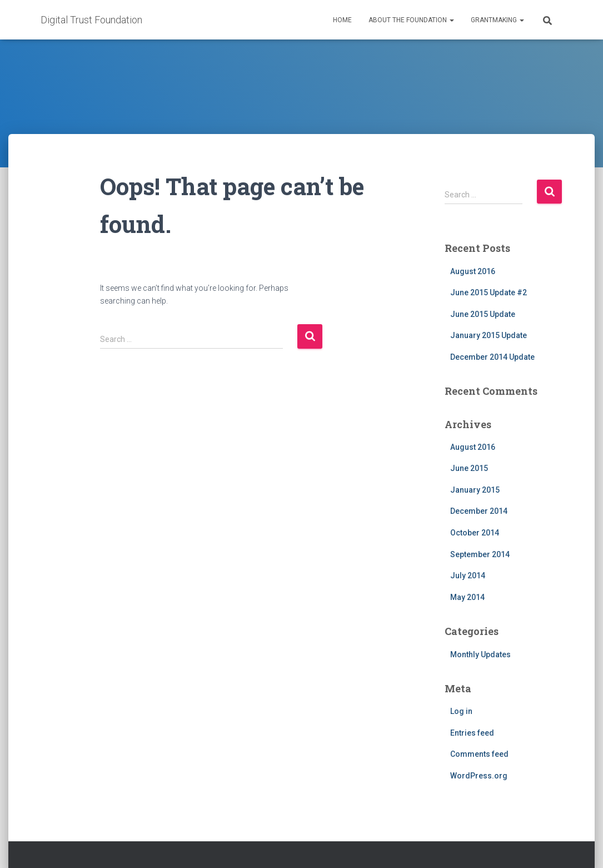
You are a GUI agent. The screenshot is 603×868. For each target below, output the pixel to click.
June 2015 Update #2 (489, 292)
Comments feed (479, 754)
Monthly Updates (480, 654)
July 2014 (468, 576)
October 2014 (475, 533)
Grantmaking (497, 20)
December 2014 (479, 511)
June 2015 (469, 468)
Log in (461, 711)
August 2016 (473, 271)
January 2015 (475, 490)
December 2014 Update (492, 357)
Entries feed (472, 733)
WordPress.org (479, 776)
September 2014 (480, 554)
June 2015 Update (483, 314)
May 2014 (467, 597)
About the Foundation (411, 20)
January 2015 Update (489, 335)
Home (342, 20)
